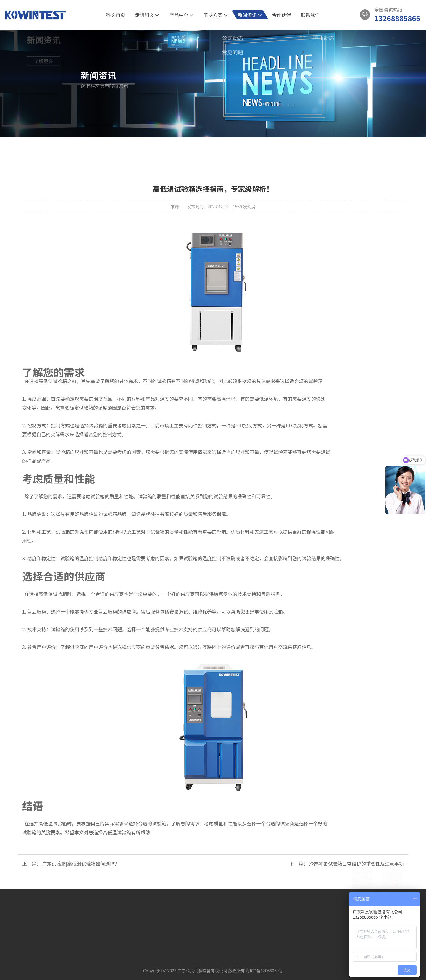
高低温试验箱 (53, 381)
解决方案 (216, 15)
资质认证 (45, 904)
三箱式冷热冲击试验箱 (138, 920)
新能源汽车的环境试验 (91, 912)
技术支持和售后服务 (259, 594)
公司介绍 (45, 897)
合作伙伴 (281, 15)
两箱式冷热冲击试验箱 (138, 912)
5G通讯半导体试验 (87, 897)
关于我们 (45, 882)
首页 (37, 129)
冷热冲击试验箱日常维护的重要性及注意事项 (356, 864)
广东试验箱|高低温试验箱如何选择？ (81, 864)
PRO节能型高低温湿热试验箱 (144, 904)
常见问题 (261, 149)
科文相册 (45, 912)
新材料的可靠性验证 (89, 904)
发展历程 (45, 920)
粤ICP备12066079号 (264, 964)
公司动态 (197, 149)
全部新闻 (165, 149)
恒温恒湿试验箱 (132, 897)
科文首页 (116, 15)
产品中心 (181, 15)
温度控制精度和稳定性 (103, 558)
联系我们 (310, 15)
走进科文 (147, 15)
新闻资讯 (250, 15)
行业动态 (229, 149)
